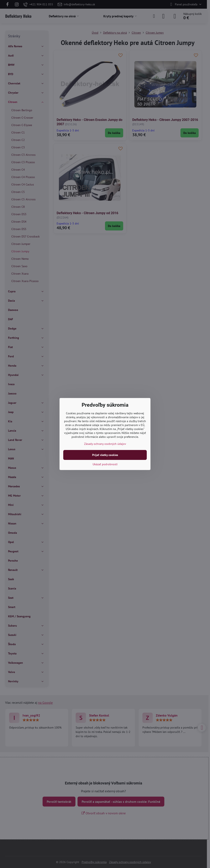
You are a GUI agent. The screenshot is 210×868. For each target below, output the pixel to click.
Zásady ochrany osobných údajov (105, 444)
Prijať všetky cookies (105, 455)
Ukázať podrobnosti (105, 464)
